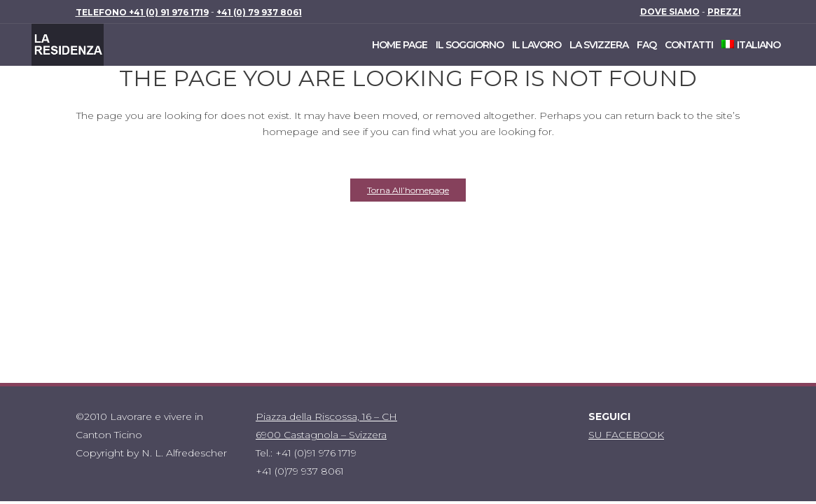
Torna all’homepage (408, 190)
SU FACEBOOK (626, 435)
